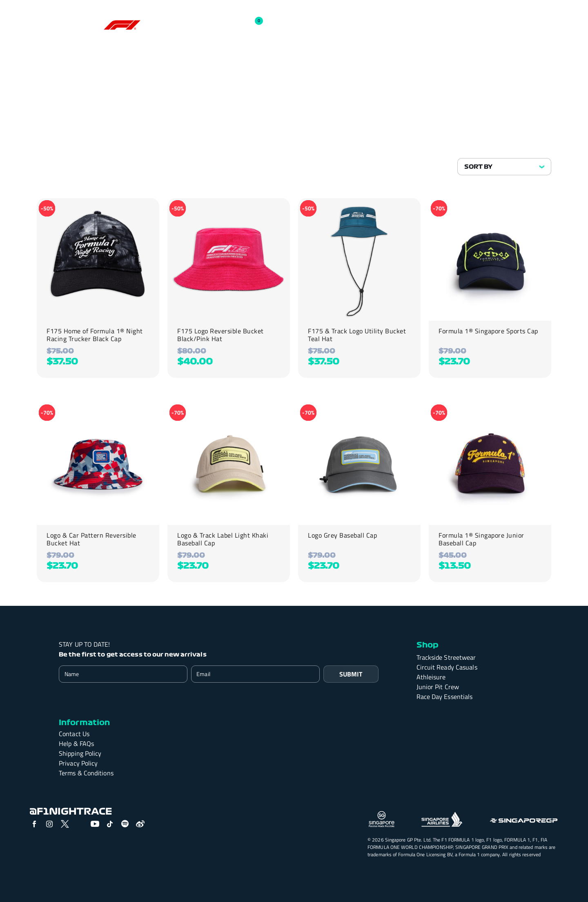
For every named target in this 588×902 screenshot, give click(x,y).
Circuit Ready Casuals (186, 45)
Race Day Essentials (156, 53)
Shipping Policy (80, 753)
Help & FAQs (76, 743)
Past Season (257, 53)
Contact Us (74, 734)
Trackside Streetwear (97, 45)
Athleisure (258, 45)
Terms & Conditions (86, 773)
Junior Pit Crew (50, 53)
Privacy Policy (78, 763)
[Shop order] (504, 167)
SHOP (34, 45)
